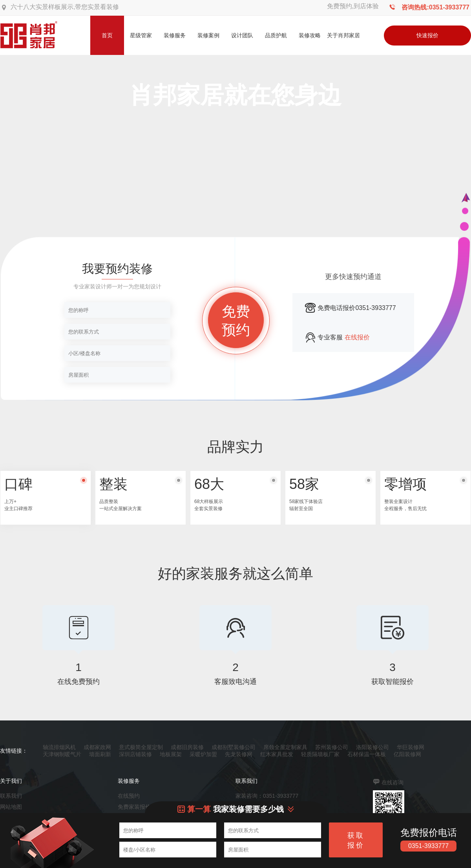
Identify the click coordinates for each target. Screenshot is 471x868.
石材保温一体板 (367, 754)
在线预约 (129, 796)
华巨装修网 (411, 747)
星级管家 (141, 35)
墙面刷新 (100, 754)
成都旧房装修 (187, 747)
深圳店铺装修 (135, 754)
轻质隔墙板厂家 (320, 754)
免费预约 (236, 321)
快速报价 (427, 35)
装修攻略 (310, 35)
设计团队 (242, 35)
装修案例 (208, 35)
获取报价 (356, 840)
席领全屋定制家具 (285, 747)
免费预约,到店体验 (353, 6)
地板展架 (171, 754)
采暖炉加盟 (203, 754)
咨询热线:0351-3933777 (435, 7)
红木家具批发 (277, 754)
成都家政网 (97, 747)
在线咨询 (392, 782)
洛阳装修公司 (372, 747)
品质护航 (276, 35)
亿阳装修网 (407, 754)
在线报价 (357, 337)
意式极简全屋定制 (141, 747)
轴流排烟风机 (59, 747)
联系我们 (11, 796)
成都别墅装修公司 (234, 747)
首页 (107, 35)
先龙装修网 (239, 754)
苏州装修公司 (332, 747)
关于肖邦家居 (343, 35)
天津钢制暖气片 (62, 754)
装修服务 (175, 35)
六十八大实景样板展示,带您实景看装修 (65, 7)
